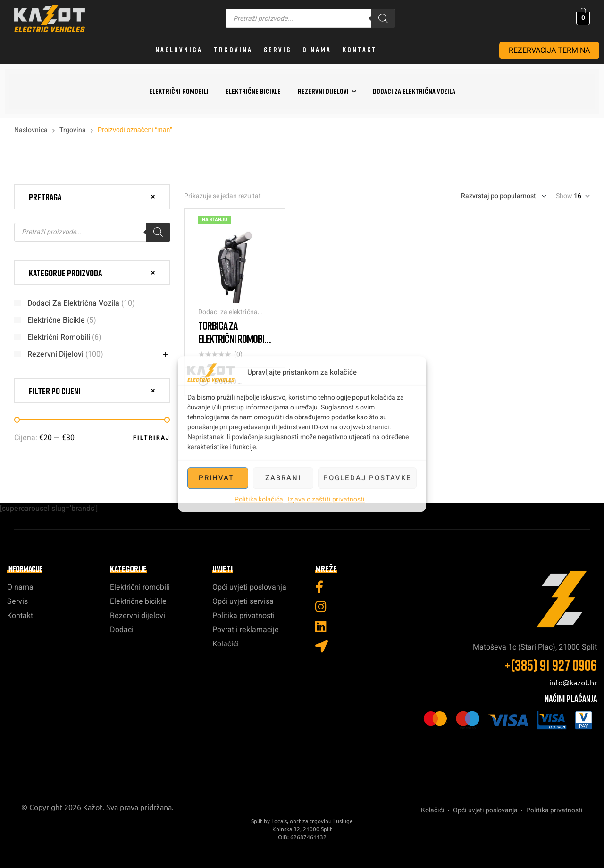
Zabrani (283, 478)
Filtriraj (151, 438)
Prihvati (218, 478)
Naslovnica (31, 130)
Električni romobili (59, 337)
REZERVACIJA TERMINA (549, 50)
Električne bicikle (56, 320)
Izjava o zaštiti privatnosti (326, 499)
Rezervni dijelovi (55, 354)
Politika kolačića (259, 499)
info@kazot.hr (573, 682)
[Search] (383, 18)
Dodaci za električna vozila (228, 317)
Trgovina (73, 130)
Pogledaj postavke (367, 478)
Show (564, 196)
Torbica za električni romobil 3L (233, 338)
